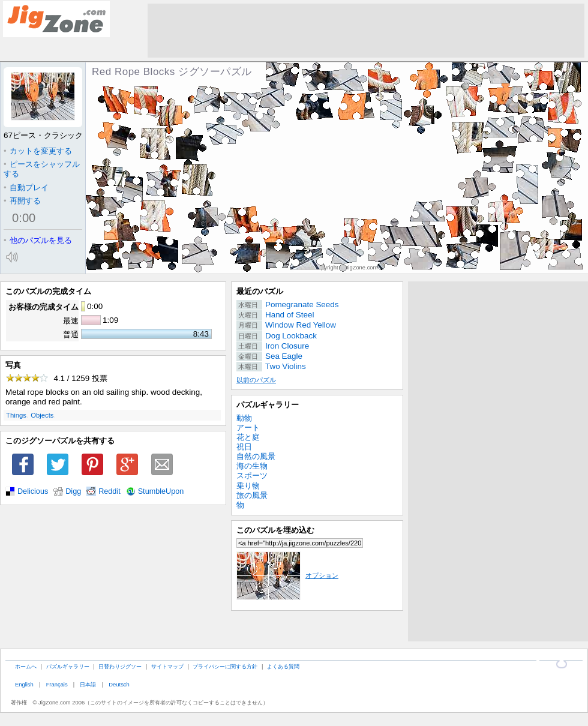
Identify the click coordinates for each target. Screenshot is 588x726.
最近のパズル (260, 291)
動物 (244, 418)
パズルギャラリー (268, 405)
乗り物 (248, 486)
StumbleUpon (161, 491)
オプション (287, 575)
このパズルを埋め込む (275, 530)
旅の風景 (252, 495)
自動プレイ (26, 187)
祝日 (244, 447)
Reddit (109, 491)
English (24, 684)
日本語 (88, 684)
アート (248, 427)
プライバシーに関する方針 (225, 666)
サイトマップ (167, 666)
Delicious (33, 491)
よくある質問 (283, 666)
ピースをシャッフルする (42, 169)
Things (16, 415)
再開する (22, 201)
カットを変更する (38, 151)
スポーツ (252, 475)
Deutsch (119, 684)
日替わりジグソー (120, 666)
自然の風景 (256, 456)
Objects (42, 415)
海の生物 (252, 466)
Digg (73, 491)
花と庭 (248, 437)
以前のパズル (256, 380)
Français (57, 684)
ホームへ (26, 666)
